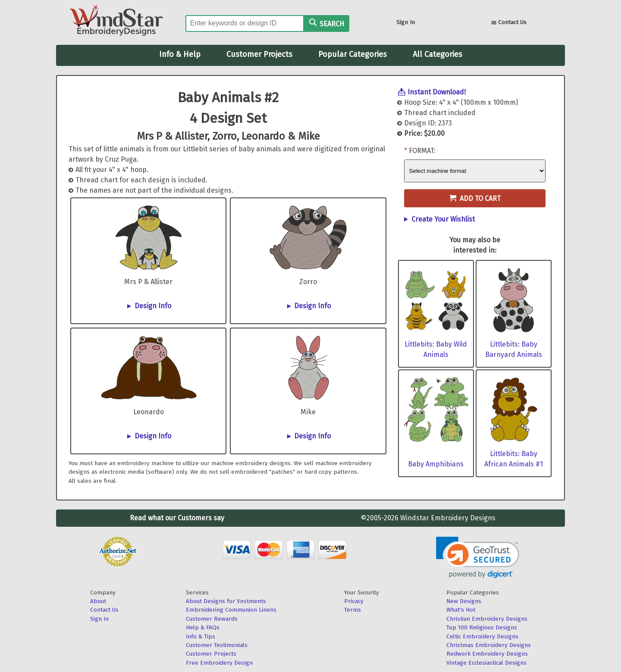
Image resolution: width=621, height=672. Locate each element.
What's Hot (461, 610)
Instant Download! (437, 92)
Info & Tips (201, 636)
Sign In (406, 22)
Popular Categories (353, 54)
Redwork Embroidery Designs (487, 654)
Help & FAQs (203, 627)
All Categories (438, 54)
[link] (478, 558)
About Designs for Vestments (226, 601)
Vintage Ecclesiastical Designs (486, 663)
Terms (353, 610)
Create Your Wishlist (443, 219)
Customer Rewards (212, 619)
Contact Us (509, 23)
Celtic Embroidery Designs (482, 636)
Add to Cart (475, 198)
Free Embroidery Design (219, 663)
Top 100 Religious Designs (482, 627)
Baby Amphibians (436, 464)
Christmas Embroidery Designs (489, 645)
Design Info (153, 306)
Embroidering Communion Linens (231, 610)
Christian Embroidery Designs (487, 619)
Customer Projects (259, 54)
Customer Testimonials (217, 645)
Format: (422, 151)
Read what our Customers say (177, 518)
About (98, 601)
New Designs (464, 601)
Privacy (354, 601)
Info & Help (180, 54)
